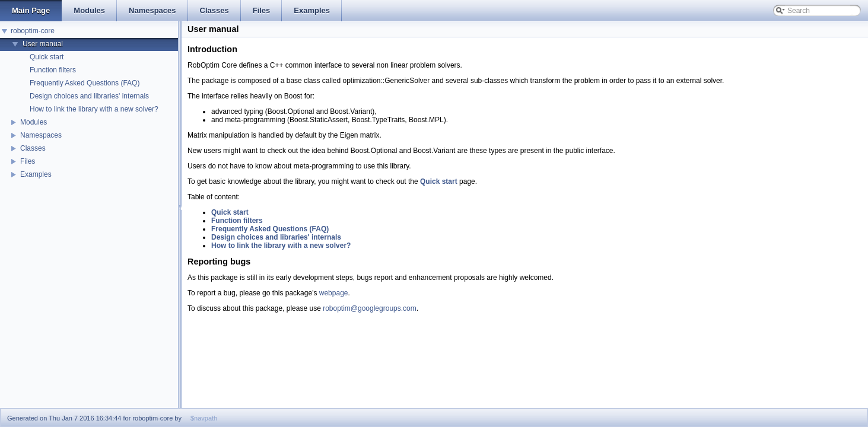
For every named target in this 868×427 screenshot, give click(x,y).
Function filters (53, 70)
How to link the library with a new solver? (94, 109)
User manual (43, 44)
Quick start (47, 57)
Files (28, 161)
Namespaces (41, 135)
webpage (334, 293)
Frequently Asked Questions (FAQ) (85, 83)
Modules (34, 122)
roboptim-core (33, 31)
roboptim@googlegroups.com (370, 308)
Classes (33, 148)
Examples (36, 174)
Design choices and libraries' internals (89, 96)
